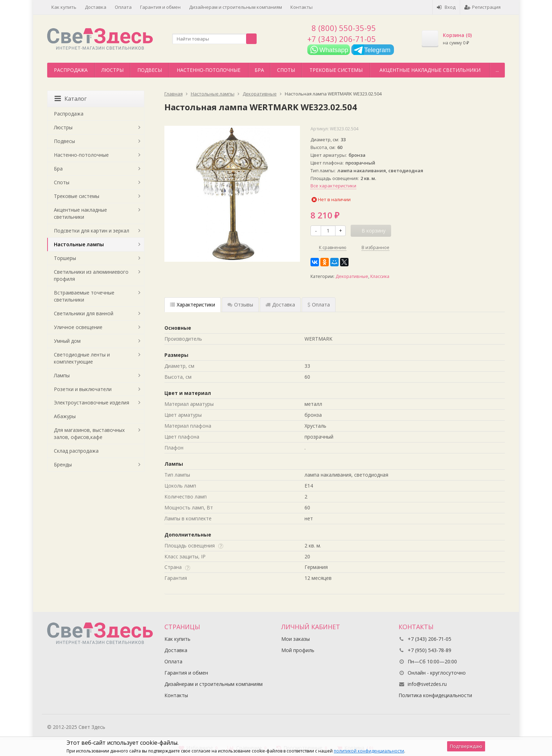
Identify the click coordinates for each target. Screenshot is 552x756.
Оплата (123, 7)
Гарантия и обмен (160, 7)
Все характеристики (333, 186)
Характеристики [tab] (193, 305)
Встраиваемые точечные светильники (84, 296)
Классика (380, 276)
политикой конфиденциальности (369, 751)
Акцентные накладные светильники (430, 70)
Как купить (64, 7)
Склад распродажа (76, 451)
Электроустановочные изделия (92, 402)
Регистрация (482, 7)
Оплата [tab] (319, 305)
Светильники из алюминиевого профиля (91, 275)
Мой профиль (298, 650)
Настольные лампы (79, 244)
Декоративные (352, 276)
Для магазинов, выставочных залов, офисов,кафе (89, 433)
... (497, 70)
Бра (259, 70)
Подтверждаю (466, 746)
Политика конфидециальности (435, 695)
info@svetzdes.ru (427, 684)
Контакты (302, 7)
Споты (286, 70)
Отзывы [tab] (240, 305)
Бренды (63, 464)
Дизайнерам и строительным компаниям (236, 7)
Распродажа (71, 70)
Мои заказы (296, 639)
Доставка (96, 7)
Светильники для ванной (84, 313)
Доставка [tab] (280, 305)
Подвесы (150, 70)
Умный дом (67, 341)
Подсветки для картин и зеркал (92, 231)
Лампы (62, 375)
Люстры (112, 70)
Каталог (71, 99)
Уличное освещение (78, 327)
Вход (446, 7)
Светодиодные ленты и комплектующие (82, 358)
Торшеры (65, 258)
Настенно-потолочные (209, 70)
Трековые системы (336, 70)
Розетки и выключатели (83, 389)
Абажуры (65, 416)
